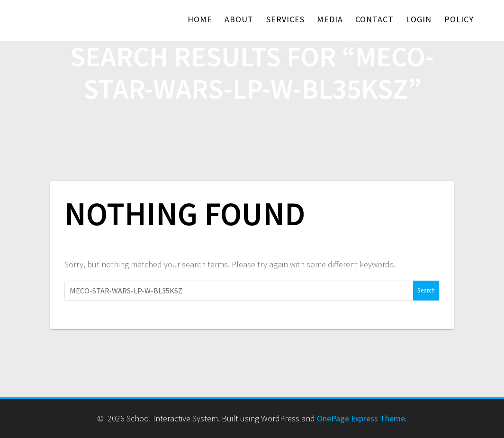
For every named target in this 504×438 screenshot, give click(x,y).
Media (330, 19)
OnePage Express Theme (361, 418)
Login (419, 19)
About (239, 19)
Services (285, 19)
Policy (459, 19)
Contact (374, 19)
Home (200, 19)
